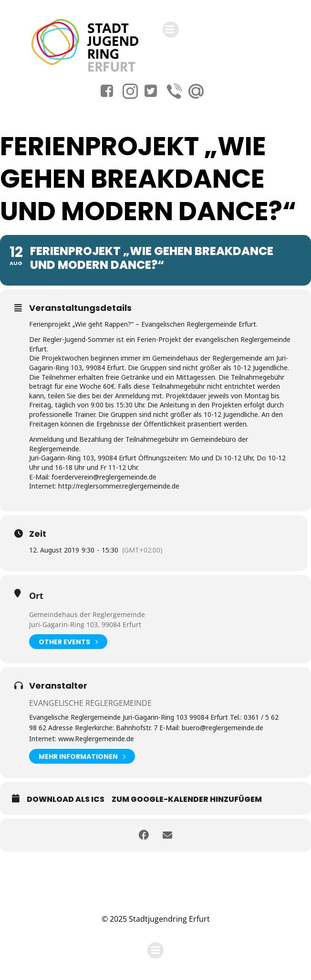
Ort (36, 596)
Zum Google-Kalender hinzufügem (187, 799)
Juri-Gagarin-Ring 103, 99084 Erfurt (85, 624)
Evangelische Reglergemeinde (90, 703)
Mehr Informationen (82, 756)
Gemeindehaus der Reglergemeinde (87, 614)
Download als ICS (66, 799)
